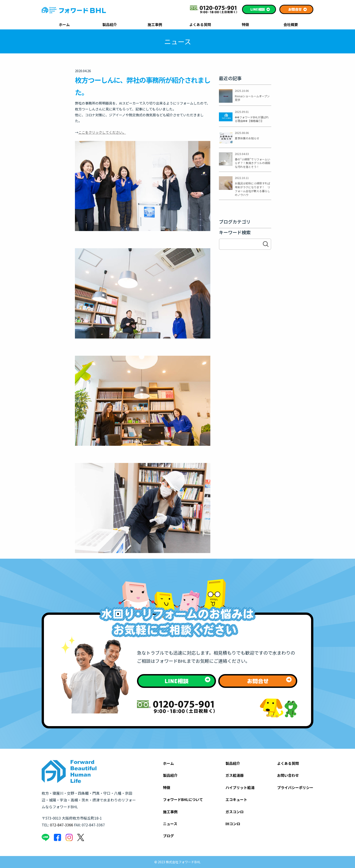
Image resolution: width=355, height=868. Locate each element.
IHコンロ (233, 824)
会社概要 (291, 25)
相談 (260, 9)
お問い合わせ (288, 775)
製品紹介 (110, 25)
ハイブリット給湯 (240, 787)
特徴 (245, 25)
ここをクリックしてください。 (102, 132)
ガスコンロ (235, 812)
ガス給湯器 (235, 775)
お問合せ (298, 9)
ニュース (170, 824)
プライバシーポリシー (295, 787)
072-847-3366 (62, 825)
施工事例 (155, 25)
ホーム (64, 25)
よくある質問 (200, 25)
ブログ (168, 836)
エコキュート (236, 799)
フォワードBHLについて (183, 799)
